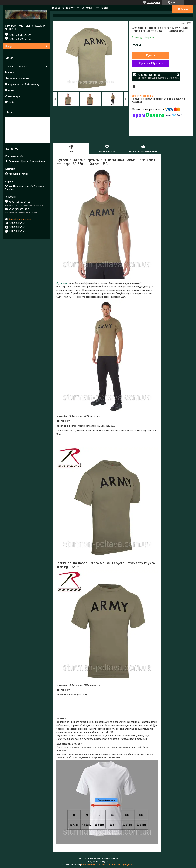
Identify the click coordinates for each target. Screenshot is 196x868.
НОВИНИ (10, 103)
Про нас (10, 90)
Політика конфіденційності (121, 865)
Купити (151, 55)
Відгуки (10, 72)
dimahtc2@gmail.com (20, 219)
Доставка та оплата (17, 78)
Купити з (151, 63)
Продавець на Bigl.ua (98, 862)
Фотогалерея (13, 96)
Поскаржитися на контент (94, 865)
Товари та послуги (63, 8)
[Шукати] (47, 46)
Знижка (87, 8)
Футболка (62, 283)
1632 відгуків (154, 2)
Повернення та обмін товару (22, 84)
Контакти (102, 8)
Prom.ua (114, 858)
